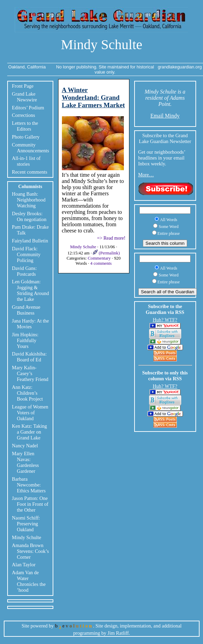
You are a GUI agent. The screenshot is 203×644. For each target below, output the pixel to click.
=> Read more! (111, 238)
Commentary (99, 258)
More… (146, 175)
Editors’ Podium (28, 108)
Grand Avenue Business (26, 310)
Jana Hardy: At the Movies (31, 324)
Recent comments (30, 172)
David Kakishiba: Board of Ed (29, 357)
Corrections (24, 115)
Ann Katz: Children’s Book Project (28, 393)
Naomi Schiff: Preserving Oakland (26, 524)
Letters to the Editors (25, 126)
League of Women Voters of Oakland (30, 413)
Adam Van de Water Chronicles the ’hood (29, 581)
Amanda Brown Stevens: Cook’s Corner (31, 551)
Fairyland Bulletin (30, 241)
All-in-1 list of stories (26, 161)
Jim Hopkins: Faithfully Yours (25, 340)
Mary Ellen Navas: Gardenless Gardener (25, 462)
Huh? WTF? (165, 320)
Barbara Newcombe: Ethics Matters (29, 485)
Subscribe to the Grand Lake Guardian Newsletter (165, 138)
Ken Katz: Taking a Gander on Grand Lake (30, 432)
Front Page (23, 86)
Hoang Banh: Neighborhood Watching (29, 200)
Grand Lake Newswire (25, 97)
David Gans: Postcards (24, 271)
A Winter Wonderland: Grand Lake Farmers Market (93, 97)
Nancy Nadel (25, 446)
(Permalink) (106, 253)
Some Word (169, 227)
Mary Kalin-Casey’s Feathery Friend (30, 373)
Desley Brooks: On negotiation (29, 216)
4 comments (101, 263)
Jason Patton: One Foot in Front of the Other (30, 504)
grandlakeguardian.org (180, 67)
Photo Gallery (26, 137)
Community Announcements (31, 148)
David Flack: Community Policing (26, 254)
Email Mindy (165, 116)
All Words (169, 220)
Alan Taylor (24, 565)
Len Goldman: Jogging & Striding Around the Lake (31, 290)
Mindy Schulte (102, 45)
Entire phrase (169, 233)
